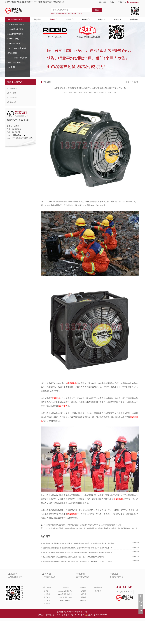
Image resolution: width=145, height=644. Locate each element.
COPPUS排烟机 (65, 600)
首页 (128, 82)
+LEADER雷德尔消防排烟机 (17, 58)
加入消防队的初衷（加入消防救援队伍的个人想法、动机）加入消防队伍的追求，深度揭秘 (73, 557)
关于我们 (38, 20)
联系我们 (121, 2)
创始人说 (118, 20)
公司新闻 (83, 591)
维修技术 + (12, 102)
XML (59, 615)
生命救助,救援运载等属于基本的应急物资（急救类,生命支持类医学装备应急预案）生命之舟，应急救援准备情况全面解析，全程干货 (93, 528)
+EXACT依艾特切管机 (15, 34)
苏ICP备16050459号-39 (76, 615)
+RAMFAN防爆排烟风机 (15, 25)
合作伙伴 (47, 603)
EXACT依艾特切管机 (65, 597)
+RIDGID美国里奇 (13, 43)
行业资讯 (83, 594)
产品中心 (112, 2)
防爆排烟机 (72, 383)
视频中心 (86, 20)
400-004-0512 (133, 2)
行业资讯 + (12, 93)
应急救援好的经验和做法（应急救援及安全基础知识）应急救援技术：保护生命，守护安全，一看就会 (77, 561)
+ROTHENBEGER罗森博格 (16, 48)
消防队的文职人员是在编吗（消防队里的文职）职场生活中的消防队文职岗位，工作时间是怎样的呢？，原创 (84, 525)
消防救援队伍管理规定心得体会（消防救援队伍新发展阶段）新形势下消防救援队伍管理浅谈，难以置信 (77, 543)
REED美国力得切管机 (65, 594)
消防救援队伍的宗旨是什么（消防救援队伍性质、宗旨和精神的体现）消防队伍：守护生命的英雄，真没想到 (78, 548)
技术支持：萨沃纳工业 (46, 615)
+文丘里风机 (11, 67)
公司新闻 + (12, 89)
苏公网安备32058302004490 (96, 615)
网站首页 (103, 2)
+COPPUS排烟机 (13, 39)
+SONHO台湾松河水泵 (15, 62)
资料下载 (102, 20)
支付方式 (47, 594)
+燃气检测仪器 (12, 53)
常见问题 (83, 597)
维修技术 (83, 600)
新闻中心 (54, 20)
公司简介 (47, 591)
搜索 (97, 10)
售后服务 (47, 597)
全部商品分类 (15, 20)
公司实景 (47, 600)
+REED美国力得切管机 (15, 29)
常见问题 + (12, 98)
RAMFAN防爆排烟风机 (65, 591)
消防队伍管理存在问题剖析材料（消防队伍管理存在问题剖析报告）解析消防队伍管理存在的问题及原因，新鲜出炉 (78, 552)
